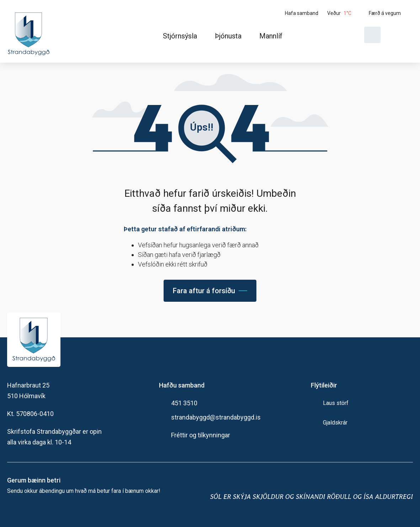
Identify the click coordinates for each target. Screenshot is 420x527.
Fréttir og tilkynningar (201, 435)
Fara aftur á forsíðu (204, 291)
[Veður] (345, 13)
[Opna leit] (372, 35)
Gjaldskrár (335, 423)
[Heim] (30, 31)
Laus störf (336, 403)
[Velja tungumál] (399, 35)
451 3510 (184, 403)
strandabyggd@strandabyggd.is (216, 417)
